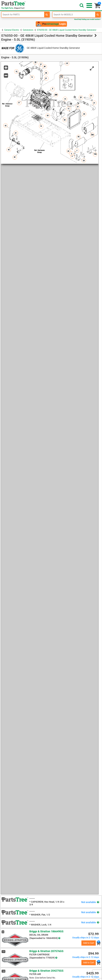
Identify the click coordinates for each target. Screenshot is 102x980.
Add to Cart (89, 943)
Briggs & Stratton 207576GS (46, 951)
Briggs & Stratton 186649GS (46, 931)
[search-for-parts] (47, 15)
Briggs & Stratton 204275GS (46, 971)
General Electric (12, 30)
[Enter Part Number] (23, 15)
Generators (28, 30)
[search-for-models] (98, 15)
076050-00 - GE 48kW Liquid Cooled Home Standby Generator (67, 30)
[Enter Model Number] (74, 15)
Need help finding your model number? (87, 19)
